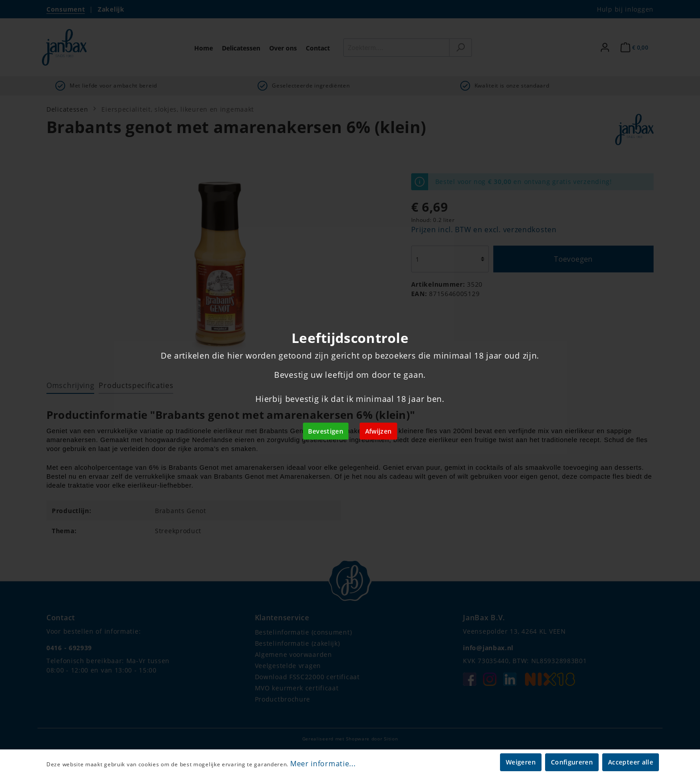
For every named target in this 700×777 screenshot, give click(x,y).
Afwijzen (379, 431)
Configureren (572, 762)
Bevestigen (326, 431)
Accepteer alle (631, 762)
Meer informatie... (323, 764)
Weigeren (521, 762)
